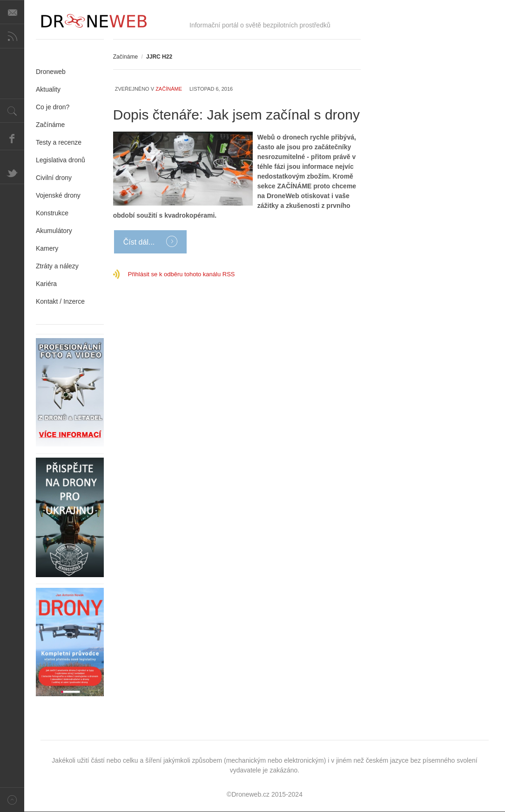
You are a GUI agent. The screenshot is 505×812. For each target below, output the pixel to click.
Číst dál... (140, 242)
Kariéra (46, 284)
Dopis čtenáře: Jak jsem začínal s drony (236, 115)
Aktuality (48, 89)
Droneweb (51, 72)
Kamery (47, 248)
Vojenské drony (58, 195)
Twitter (12, 172)
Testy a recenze (59, 142)
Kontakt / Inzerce (60, 301)
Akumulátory (54, 231)
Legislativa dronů (61, 160)
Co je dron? (53, 107)
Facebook (12, 138)
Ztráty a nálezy (57, 266)
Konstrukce (52, 213)
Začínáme (125, 57)
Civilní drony (54, 178)
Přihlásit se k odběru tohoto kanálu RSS (182, 274)
